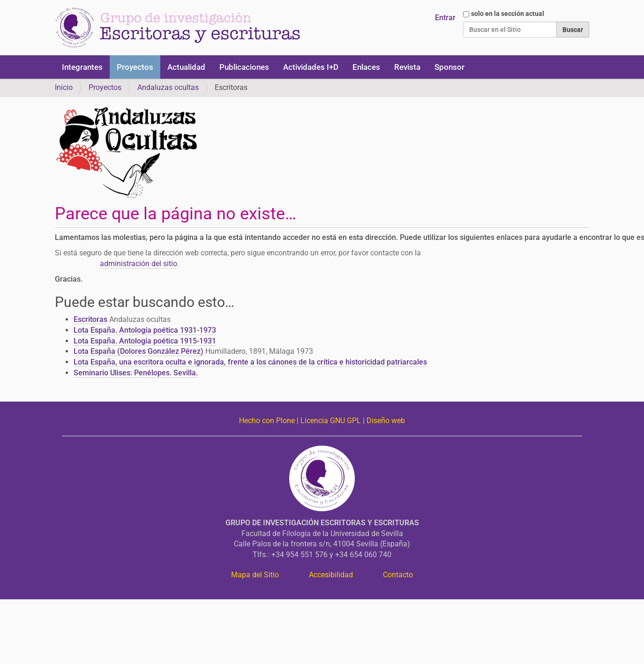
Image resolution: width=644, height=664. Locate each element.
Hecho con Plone (267, 421)
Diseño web (386, 421)
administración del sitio (139, 264)
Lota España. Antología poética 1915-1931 (145, 341)
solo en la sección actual (508, 14)
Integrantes (82, 67)
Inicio (64, 87)
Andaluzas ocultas (168, 87)
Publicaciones (244, 67)
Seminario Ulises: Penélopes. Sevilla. (136, 373)
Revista (407, 67)
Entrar (445, 18)
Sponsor (449, 67)
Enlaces (366, 67)
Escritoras (90, 319)
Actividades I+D (311, 67)
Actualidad (186, 67)
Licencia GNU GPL (331, 421)
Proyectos (135, 67)
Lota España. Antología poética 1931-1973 (145, 330)
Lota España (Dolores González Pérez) (139, 351)
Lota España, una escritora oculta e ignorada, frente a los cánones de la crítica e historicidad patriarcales (250, 362)
